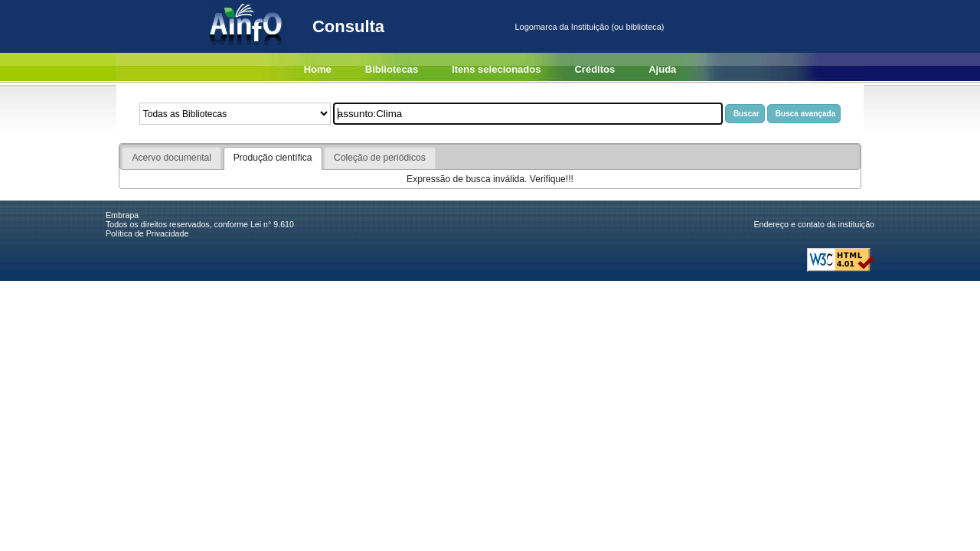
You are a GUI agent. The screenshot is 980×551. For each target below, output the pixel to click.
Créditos (595, 69)
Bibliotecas (392, 69)
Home (318, 69)
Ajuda (662, 69)
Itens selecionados (496, 69)
